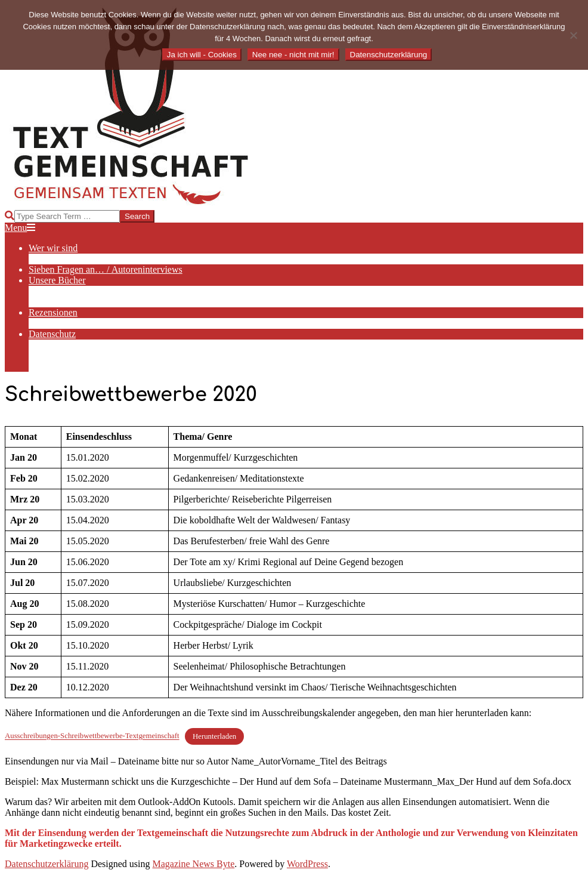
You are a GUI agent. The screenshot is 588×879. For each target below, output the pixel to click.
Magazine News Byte (194, 864)
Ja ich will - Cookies (202, 55)
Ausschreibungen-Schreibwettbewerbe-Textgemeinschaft (92, 736)
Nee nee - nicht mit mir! (293, 55)
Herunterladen (214, 736)
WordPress (307, 864)
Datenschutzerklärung (47, 864)
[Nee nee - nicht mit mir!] (573, 35)
